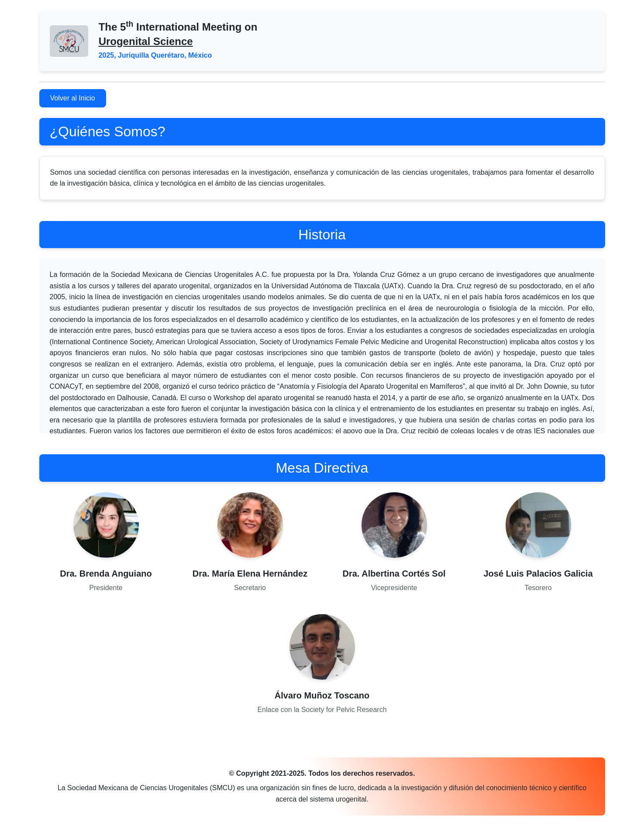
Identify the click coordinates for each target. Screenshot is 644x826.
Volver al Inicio (73, 98)
